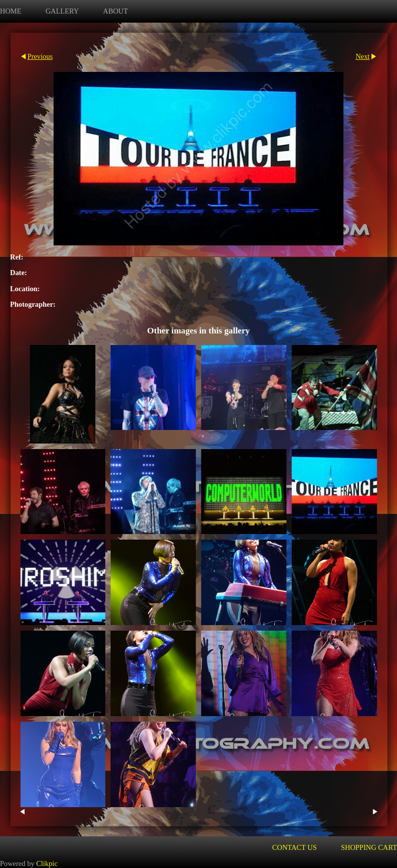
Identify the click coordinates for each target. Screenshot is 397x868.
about (116, 11)
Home (11, 11)
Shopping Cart (369, 847)
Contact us (295, 847)
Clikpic (47, 863)
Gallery (62, 11)
